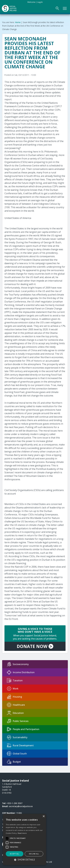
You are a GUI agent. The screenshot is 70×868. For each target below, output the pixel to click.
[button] (24, 860)
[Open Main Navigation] (65, 8)
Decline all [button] (34, 854)
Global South (17, 754)
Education (15, 713)
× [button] (44, 816)
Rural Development (20, 745)
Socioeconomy (18, 664)
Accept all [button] (15, 854)
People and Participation (23, 729)
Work (13, 689)
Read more (22, 833)
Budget (14, 762)
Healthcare (16, 705)
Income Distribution (21, 672)
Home (18, 22)
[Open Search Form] (57, 8)
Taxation (15, 680)
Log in (40, 2)
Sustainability (17, 737)
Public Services (18, 721)
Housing (14, 697)
